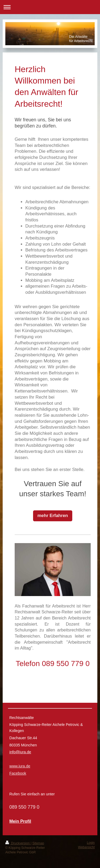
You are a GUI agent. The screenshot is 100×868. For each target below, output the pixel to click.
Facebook (18, 773)
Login (91, 843)
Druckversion (18, 843)
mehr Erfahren (53, 516)
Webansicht (86, 847)
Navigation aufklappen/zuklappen (50, 7)
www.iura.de (20, 766)
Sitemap (38, 843)
